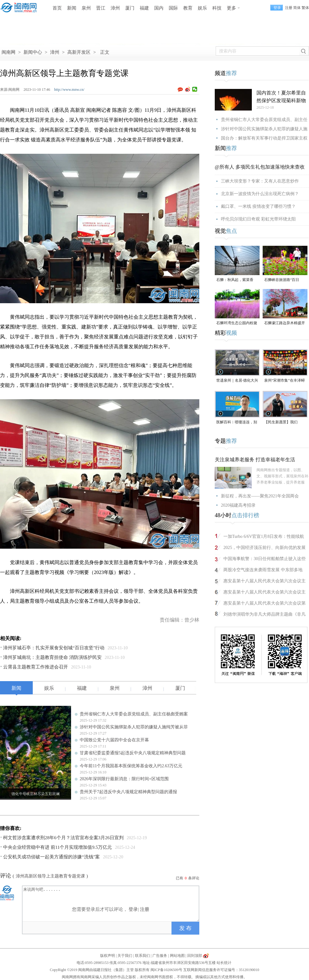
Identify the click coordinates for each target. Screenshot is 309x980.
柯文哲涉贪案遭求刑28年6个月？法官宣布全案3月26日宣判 (63, 838)
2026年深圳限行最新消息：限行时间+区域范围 (124, 779)
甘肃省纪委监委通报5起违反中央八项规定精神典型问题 (133, 753)
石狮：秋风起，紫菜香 (235, 280)
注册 (289, 8)
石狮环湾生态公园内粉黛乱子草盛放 (237, 323)
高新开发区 (79, 52)
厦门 (130, 8)
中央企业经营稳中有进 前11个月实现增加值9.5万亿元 (57, 847)
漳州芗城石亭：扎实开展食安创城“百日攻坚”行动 (54, 648)
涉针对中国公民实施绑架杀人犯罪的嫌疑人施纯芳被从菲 (134, 727)
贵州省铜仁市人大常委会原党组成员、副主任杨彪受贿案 (134, 714)
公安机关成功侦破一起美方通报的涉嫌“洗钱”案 (51, 857)
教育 (188, 8)
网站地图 (177, 956)
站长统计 (224, 963)
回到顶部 (195, 956)
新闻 (72, 8)
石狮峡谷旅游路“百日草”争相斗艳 (282, 280)
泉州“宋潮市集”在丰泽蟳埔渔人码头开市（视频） (285, 381)
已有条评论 (188, 878)
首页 (57, 8)
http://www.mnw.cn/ (69, 90)
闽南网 (8, 52)
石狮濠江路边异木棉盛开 (285, 323)
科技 (217, 8)
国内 (159, 8)
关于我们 (125, 956)
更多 (231, 8)
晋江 (101, 8)
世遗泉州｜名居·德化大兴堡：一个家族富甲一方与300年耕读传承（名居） (237, 381)
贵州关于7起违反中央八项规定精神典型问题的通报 (128, 792)
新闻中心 (33, 52)
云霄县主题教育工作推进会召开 (36, 667)
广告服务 (160, 956)
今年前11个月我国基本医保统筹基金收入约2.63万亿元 (131, 766)
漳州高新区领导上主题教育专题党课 (50, 876)
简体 (297, 8)
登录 (133, 909)
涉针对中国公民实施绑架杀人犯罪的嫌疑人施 (264, 129)
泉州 (86, 8)
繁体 (305, 8)
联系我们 (142, 956)
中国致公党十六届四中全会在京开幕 (114, 740)
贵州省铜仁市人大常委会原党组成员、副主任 (264, 120)
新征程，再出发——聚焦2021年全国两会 (260, 496)
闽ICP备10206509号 (166, 970)
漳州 (115, 8)
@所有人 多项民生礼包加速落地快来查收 (260, 167)
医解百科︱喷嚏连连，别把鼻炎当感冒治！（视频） (237, 423)
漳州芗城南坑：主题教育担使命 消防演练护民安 (52, 657)
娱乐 (202, 8)
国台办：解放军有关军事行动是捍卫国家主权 (264, 138)
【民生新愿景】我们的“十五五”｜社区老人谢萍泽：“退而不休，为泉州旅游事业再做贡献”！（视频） (284, 423)
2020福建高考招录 (238, 505)
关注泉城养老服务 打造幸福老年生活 (255, 460)
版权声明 (108, 956)
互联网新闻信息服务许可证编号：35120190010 (221, 970)
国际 (173, 8)
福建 (144, 8)
